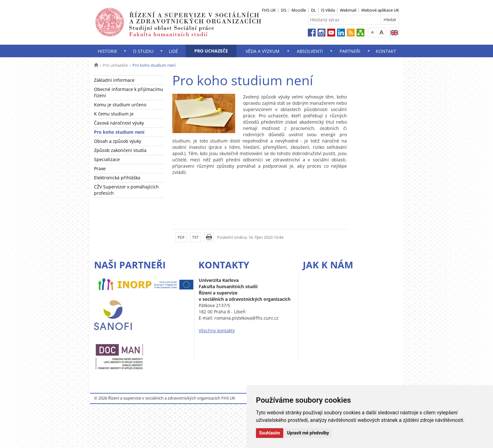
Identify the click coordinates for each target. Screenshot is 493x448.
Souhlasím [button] (270, 433)
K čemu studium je (114, 114)
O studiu (143, 51)
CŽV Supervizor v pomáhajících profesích (126, 190)
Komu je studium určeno (120, 105)
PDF (181, 237)
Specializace (107, 159)
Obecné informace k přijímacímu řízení (129, 92)
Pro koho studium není (119, 132)
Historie (108, 51)
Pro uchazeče (211, 51)
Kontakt (386, 51)
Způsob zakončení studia (120, 150)
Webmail (348, 10)
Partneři (350, 51)
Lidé (173, 51)
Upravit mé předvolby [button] (308, 433)
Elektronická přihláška (117, 178)
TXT (195, 237)
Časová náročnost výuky (119, 123)
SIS (284, 10)
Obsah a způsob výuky (118, 141)
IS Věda (328, 10)
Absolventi (310, 51)
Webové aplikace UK (380, 10)
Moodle (299, 10)
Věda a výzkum (263, 51)
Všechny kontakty (217, 330)
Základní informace (114, 80)
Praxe (100, 168)
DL (313, 10)
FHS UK (269, 10)
